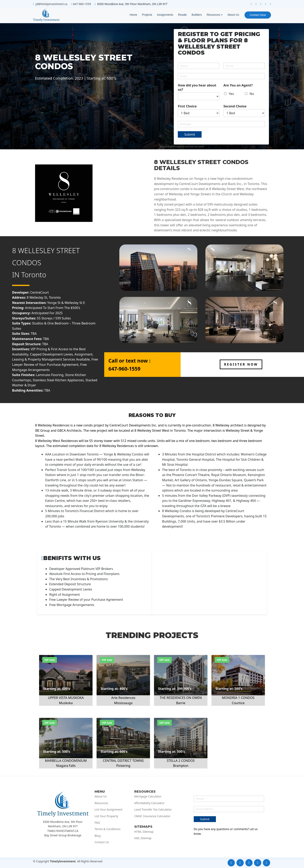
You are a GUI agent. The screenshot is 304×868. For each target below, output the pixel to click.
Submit (190, 134)
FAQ (97, 823)
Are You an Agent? (238, 85)
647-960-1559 (82, 4)
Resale (182, 15)
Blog (98, 836)
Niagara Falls (66, 766)
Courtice (238, 703)
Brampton (181, 766)
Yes (231, 94)
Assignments (165, 15)
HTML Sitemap (144, 832)
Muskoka (66, 703)
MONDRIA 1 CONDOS (238, 698)
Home (133, 15)
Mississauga (123, 703)
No (252, 94)
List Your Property (106, 816)
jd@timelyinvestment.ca (52, 4)
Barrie (181, 703)
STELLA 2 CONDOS (181, 761)
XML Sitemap (143, 838)
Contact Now (258, 15)
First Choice (187, 106)
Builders (197, 15)
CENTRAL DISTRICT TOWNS (123, 761)
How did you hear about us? (197, 87)
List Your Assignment (108, 810)
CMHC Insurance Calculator (152, 816)
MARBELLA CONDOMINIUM (66, 761)
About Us (233, 15)
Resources (213, 15)
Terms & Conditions (108, 829)
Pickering (123, 766)
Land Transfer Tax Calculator (153, 810)
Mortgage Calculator (148, 796)
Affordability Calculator (149, 803)
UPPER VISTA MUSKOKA (66, 698)
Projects (147, 15)
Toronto (34, 275)
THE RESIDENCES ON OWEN (181, 698)
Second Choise (235, 106)
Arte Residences (123, 698)
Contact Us (102, 842)
